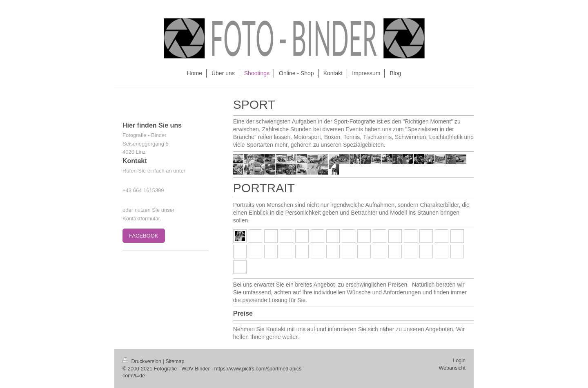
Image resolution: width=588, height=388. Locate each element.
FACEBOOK (144, 236)
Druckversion (143, 361)
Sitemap (175, 361)
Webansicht (452, 368)
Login (459, 361)
